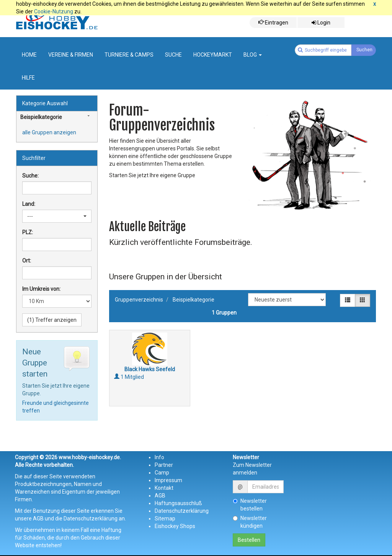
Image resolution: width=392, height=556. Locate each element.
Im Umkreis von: (41, 289)
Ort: (27, 261)
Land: (29, 204)
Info (159, 457)
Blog (253, 55)
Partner (164, 465)
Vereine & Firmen (71, 55)
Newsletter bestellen (250, 505)
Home (29, 55)
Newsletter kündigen (250, 522)
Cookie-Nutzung (54, 11)
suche (173, 55)
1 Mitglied (129, 377)
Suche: (30, 176)
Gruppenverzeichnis (139, 300)
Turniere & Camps (129, 55)
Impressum (168, 480)
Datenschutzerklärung (182, 511)
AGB (160, 496)
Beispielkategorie (194, 300)
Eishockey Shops (175, 526)
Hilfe (28, 78)
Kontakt (164, 488)
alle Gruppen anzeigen (49, 132)
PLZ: (28, 232)
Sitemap (165, 518)
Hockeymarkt (213, 55)
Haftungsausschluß (178, 503)
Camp (162, 473)
